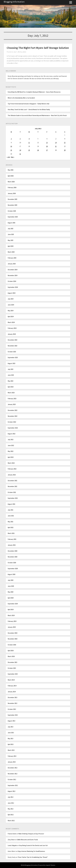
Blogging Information (14, 2)
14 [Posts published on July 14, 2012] (56, 143)
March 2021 (11, 533)
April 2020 (11, 598)
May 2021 (10, 522)
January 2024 (12, 334)
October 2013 (12, 709)
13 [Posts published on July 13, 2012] (47, 143)
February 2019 (12, 621)
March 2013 (11, 750)
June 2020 (11, 586)
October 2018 (12, 645)
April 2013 (11, 744)
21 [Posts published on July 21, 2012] (56, 146)
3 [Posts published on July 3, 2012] (20, 139)
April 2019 (11, 610)
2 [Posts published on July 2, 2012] (11, 139)
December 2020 (12, 551)
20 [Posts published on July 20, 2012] (47, 146)
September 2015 (13, 674)
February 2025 (12, 258)
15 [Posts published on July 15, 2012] (65, 143)
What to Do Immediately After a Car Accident (21, 98)
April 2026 (11, 176)
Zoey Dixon (11, 840)
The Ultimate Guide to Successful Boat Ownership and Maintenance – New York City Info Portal (37, 115)
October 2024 (12, 281)
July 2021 (10, 510)
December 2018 (12, 633)
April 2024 (11, 317)
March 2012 (11, 821)
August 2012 (11, 791)
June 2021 (11, 516)
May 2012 (10, 809)
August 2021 (11, 504)
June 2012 (11, 803)
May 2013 (10, 739)
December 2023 (12, 340)
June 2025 (11, 234)
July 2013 (10, 727)
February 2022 (12, 469)
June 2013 (11, 733)
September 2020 (13, 569)
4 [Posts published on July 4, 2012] (29, 139)
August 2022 (11, 434)
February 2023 (12, 399)
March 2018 (11, 656)
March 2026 (11, 182)
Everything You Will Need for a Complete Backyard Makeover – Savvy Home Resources (34, 92)
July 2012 (10, 797)
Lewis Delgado (12, 845)
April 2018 (11, 651)
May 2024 (10, 311)
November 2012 (12, 774)
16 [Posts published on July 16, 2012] (11, 146)
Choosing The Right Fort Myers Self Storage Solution (38, 48)
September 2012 (13, 785)
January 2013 (12, 762)
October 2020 (12, 563)
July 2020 (10, 580)
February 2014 (12, 686)
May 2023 (10, 381)
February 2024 (12, 328)
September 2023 (13, 357)
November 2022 (12, 416)
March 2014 (11, 680)
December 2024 (12, 270)
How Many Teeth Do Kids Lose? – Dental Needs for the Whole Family (29, 110)
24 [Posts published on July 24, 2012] (20, 150)
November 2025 (12, 205)
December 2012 (12, 768)
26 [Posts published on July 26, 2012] (38, 150)
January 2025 (12, 264)
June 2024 (11, 305)
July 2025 (10, 229)
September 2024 (13, 287)
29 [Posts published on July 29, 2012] (65, 150)
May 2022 (10, 451)
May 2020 (10, 592)
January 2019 (12, 627)
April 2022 (11, 457)
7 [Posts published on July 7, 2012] (56, 139)
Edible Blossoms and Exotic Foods (27, 840)
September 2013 (13, 715)
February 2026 (12, 188)
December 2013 (12, 697)
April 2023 (11, 387)
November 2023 (12, 346)
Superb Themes (51, 865)
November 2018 (12, 639)
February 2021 (12, 539)
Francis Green (12, 834)
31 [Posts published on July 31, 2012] (20, 154)
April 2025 (11, 246)
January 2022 (12, 475)
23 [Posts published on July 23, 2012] (11, 150)
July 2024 (10, 299)
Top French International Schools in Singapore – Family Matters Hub (28, 104)
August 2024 (11, 293)
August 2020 (11, 574)
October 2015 (12, 668)
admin (24, 52)
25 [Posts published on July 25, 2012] (29, 150)
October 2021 (12, 492)
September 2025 (13, 217)
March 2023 (11, 393)
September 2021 (13, 498)
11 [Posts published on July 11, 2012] (29, 143)
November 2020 (12, 557)
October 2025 (12, 211)
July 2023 (10, 369)
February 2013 (12, 756)
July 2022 (10, 440)
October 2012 (12, 780)
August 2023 (11, 363)
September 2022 (13, 428)
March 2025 (11, 252)
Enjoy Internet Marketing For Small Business (31, 851)
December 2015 (12, 662)
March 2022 (11, 463)
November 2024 (12, 275)
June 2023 (11, 375)
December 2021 (12, 481)
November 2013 (12, 703)
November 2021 (12, 486)
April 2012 (11, 815)
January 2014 (12, 692)
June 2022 (11, 445)
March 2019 (11, 615)
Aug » (13, 157)
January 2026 (12, 193)
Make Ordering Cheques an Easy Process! (31, 834)
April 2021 (11, 527)
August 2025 (11, 223)
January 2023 (12, 404)
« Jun (8, 157)
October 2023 (12, 352)
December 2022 (12, 410)
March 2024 (11, 322)
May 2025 (10, 240)
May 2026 (10, 170)
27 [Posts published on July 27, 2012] (47, 150)
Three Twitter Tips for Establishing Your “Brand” (33, 857)
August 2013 (11, 721)
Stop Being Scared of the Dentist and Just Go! (33, 845)
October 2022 (12, 422)
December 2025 (12, 199)
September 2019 (13, 604)
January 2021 (12, 545)
